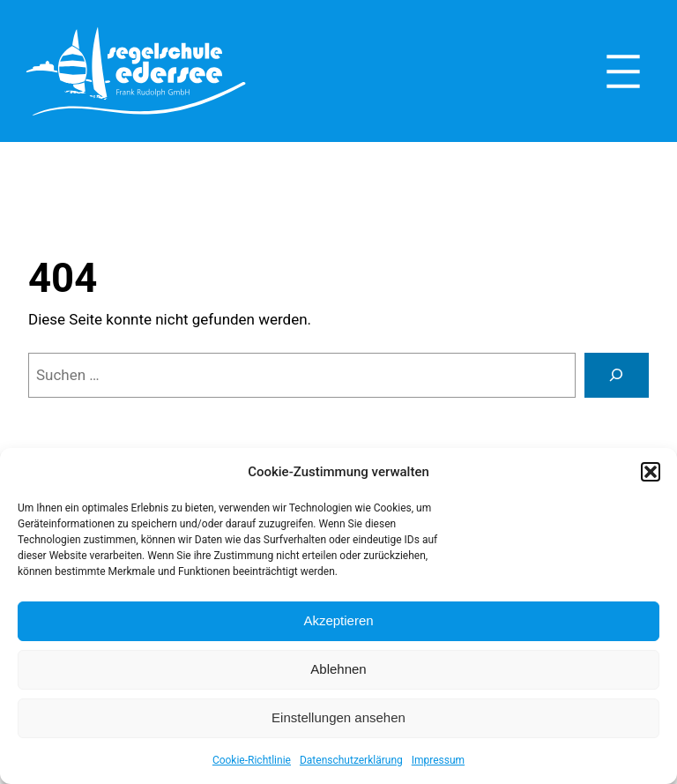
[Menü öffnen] (623, 71)
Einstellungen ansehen (338, 717)
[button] (651, 472)
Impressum (438, 760)
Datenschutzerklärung (351, 760)
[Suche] (617, 375)
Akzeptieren (338, 620)
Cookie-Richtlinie (252, 760)
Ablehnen (338, 669)
